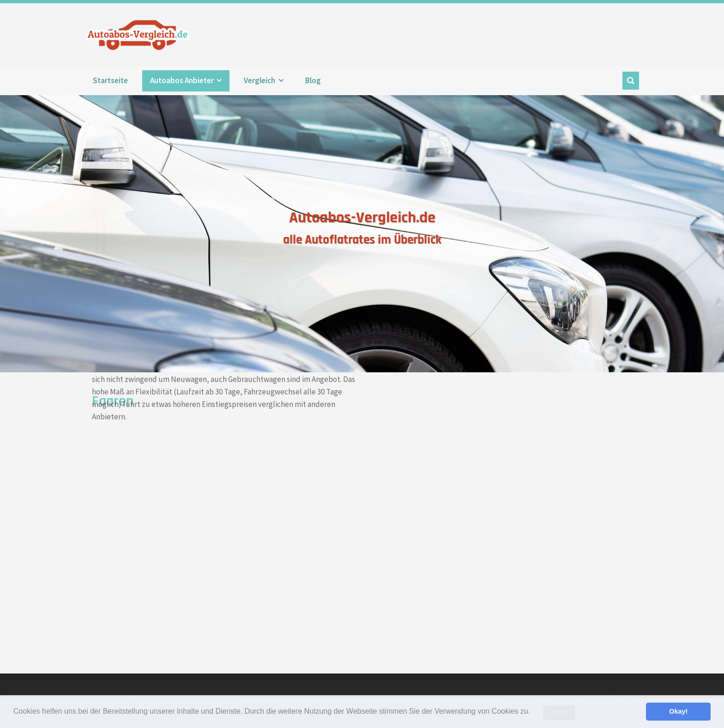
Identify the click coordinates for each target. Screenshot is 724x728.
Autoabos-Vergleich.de (140, 35)
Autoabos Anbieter (182, 80)
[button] (534, 712)
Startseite (110, 80)
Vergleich (259, 80)
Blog (313, 80)
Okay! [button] (678, 711)
